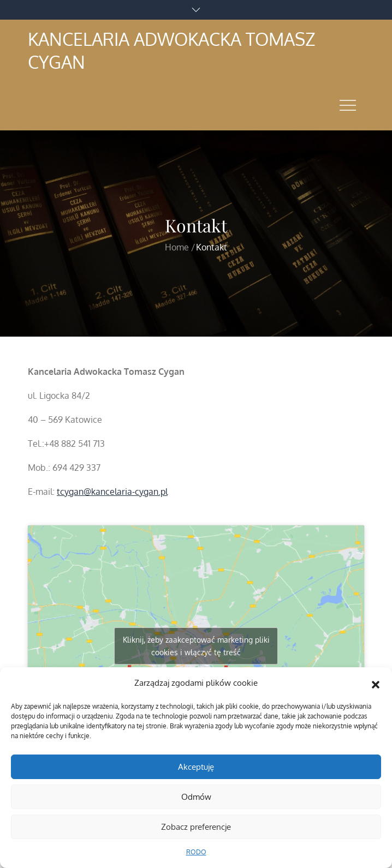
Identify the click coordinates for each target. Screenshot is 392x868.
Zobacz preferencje (196, 827)
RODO (196, 852)
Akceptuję (196, 767)
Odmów (196, 797)
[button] (376, 683)
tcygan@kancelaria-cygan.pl (112, 492)
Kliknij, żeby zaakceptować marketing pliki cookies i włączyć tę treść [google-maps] (196, 646)
